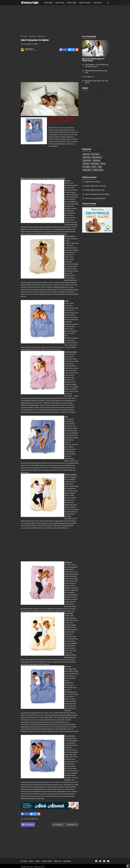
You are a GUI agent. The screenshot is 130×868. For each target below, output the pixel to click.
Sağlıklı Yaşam (60, 3)
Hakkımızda (58, 861)
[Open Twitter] (100, 861)
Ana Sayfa (24, 861)
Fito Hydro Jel (89, 77)
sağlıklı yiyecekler (98, 170)
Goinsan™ (43, 867)
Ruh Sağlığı (86, 167)
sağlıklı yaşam (34, 819)
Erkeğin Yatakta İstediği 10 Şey (95, 190)
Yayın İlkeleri (67, 861)
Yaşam (94, 167)
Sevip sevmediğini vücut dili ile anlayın (97, 194)
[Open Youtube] (108, 861)
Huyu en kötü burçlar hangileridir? (95, 198)
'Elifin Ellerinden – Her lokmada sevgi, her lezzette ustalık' (97, 66)
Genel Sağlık (27, 819)
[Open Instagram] (104, 861)
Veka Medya (29, 49)
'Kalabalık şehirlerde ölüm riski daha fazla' (96, 72)
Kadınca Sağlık (72, 3)
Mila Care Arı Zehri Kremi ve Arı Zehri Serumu (97, 82)
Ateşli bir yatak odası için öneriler (95, 186)
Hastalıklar (86, 164)
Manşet (103, 164)
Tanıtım (38, 861)
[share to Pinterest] (77, 50)
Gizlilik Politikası (47, 861)
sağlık (100, 167)
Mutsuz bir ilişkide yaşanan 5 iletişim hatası (93, 60)
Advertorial (86, 154)
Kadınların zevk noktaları (92, 182)
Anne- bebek (95, 154)
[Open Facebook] (96, 861)
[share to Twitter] (71, 50)
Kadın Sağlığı (49, 3)
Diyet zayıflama (97, 157)
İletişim (31, 861)
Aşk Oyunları (87, 157)
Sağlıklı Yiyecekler (85, 3)
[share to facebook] (63, 50)
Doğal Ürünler (87, 161)
